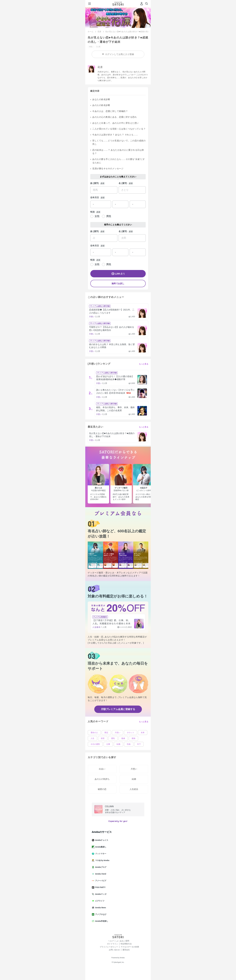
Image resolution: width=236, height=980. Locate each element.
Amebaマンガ (100, 894)
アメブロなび (100, 914)
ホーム (91, 32)
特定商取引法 (126, 944)
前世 (103, 738)
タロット (131, 733)
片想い (118, 733)
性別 (92, 212)
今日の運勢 (95, 744)
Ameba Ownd (100, 874)
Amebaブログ (100, 867)
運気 (113, 738)
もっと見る (144, 364)
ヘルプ (111, 941)
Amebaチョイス (101, 840)
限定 (106, 733)
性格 (129, 744)
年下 (139, 744)
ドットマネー (100, 854)
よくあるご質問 (123, 941)
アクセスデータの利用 (130, 947)
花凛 (99, 32)
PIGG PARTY (100, 887)
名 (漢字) (123, 183)
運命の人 (94, 733)
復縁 (123, 738)
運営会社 (126, 950)
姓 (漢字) (95, 183)
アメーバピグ (100, 881)
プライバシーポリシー (109, 947)
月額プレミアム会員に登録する (118, 709)
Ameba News (100, 908)
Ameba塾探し (100, 847)
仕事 (108, 744)
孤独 (133, 738)
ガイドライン (112, 944)
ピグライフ (99, 901)
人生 (92, 738)
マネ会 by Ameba (102, 860)
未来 (143, 733)
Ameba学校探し (101, 921)
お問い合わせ (114, 950)
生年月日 (95, 197)
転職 (118, 744)
